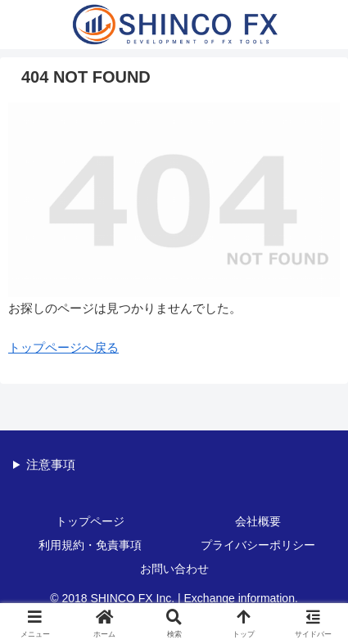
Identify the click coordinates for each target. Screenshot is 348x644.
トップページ (90, 521)
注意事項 (51, 464)
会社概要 (258, 521)
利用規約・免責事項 (90, 545)
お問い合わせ (174, 569)
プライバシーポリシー (258, 545)
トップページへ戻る (63, 347)
